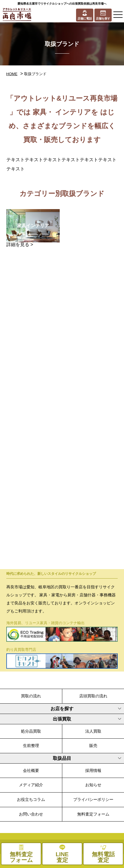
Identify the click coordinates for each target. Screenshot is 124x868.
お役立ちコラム (31, 799)
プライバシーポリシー (93, 799)
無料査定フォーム (93, 814)
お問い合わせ (31, 814)
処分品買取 (31, 731)
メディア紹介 (31, 785)
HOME (12, 74)
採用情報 (93, 770)
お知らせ (93, 785)
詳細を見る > (20, 245)
